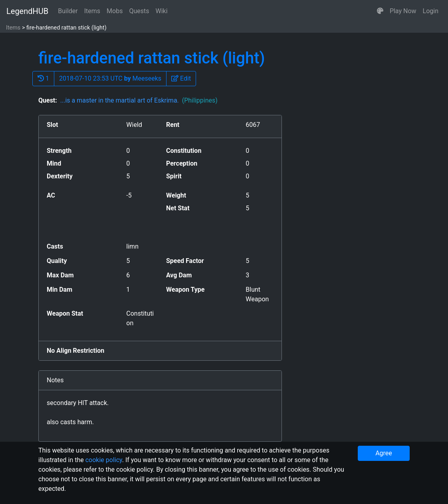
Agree (384, 453)
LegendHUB (27, 11)
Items (92, 11)
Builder (68, 11)
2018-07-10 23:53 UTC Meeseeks (110, 78)
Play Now (403, 11)
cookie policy (104, 460)
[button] (380, 11)
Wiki (162, 11)
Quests (139, 11)
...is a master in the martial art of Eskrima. (139, 100)
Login (431, 11)
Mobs (115, 11)
